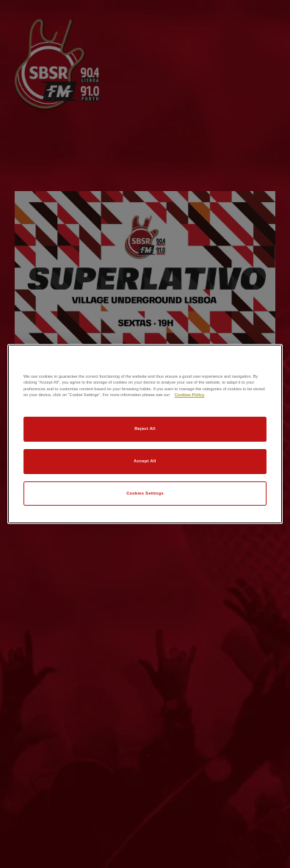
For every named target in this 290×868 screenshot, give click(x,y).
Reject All (145, 428)
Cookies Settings (145, 493)
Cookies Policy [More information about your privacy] (189, 395)
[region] (145, 434)
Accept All (145, 461)
